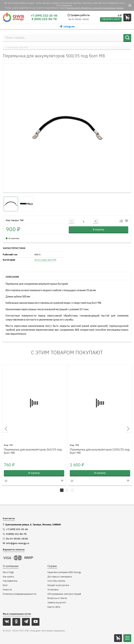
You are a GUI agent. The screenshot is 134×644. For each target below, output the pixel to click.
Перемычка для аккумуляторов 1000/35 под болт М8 (100, 451)
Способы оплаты (56, 581)
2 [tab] (67, 490)
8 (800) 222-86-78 (44, 19)
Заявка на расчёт (57, 603)
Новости (7, 590)
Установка (53, 590)
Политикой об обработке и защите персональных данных (95, 8)
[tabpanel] (34, 425)
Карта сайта (54, 607)
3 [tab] (72, 490)
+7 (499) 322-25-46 (44, 16)
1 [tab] (62, 490)
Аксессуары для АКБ (18, 47)
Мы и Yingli (8, 572)
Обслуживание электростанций (64, 594)
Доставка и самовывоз (60, 577)
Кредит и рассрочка (58, 585)
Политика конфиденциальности (20, 594)
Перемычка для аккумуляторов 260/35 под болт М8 (33, 451)
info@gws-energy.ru (18, 543)
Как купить (8, 577)
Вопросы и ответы (57, 598)
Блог (5, 585)
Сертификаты (10, 581)
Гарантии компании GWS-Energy (64, 572)
